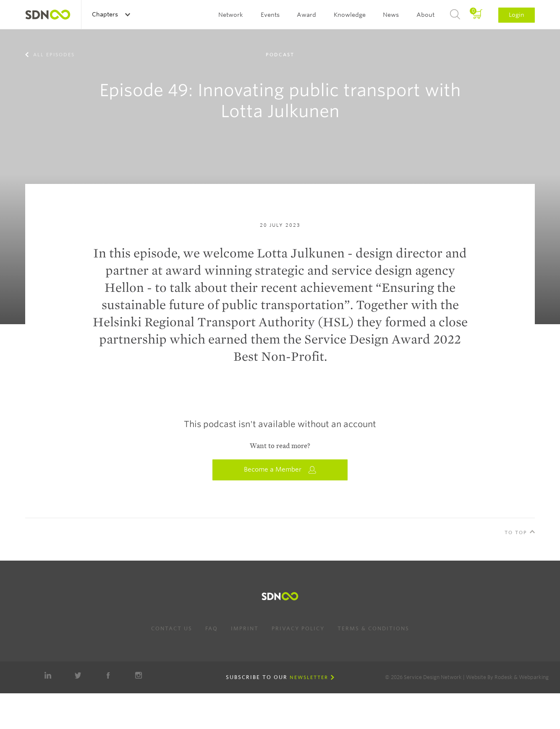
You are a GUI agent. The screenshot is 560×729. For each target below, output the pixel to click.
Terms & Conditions (373, 628)
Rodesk (504, 677)
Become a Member (280, 470)
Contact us (172, 628)
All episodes (53, 55)
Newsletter (309, 677)
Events (270, 15)
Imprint (245, 628)
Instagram (139, 675)
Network (231, 15)
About (425, 15)
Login (517, 15)
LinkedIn (48, 675)
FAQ (212, 628)
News (391, 15)
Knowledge (350, 15)
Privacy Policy (298, 628)
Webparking (534, 677)
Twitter (78, 675)
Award (306, 15)
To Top (516, 532)
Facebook (108, 675)
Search (455, 15)
